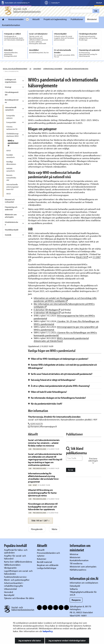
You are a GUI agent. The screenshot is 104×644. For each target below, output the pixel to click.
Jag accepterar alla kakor (30, 640)
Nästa (54, 529)
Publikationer (77, 19)
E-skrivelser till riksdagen (47, 310)
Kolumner (42, 559)
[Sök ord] (74, 458)
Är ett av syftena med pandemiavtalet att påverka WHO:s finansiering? (59, 386)
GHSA (9, 151)
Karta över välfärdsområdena (18, 562)
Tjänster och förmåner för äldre (19, 598)
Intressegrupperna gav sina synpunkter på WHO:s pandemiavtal (66, 328)
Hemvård (9, 592)
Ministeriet (92, 19)
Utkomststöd (10, 589)
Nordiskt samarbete (11, 156)
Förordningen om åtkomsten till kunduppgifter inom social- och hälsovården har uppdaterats (43, 506)
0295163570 (37, 424)
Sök (96, 11)
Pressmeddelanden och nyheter (48, 554)
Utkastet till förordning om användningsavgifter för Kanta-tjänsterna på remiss (43, 493)
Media (99, 3)
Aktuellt (36, 19)
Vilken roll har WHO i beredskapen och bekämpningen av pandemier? (58, 359)
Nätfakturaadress (78, 570)
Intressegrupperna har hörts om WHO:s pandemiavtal (64, 317)
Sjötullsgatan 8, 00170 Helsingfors (80, 608)
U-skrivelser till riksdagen (47, 313)
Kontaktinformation (11, 25)
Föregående (37, 529)
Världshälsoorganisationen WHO (76, 69)
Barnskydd (9, 595)
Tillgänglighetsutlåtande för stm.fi (83, 593)
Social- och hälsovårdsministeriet (15, 69)
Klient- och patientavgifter (17, 580)
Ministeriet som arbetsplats (11, 216)
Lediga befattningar (47, 568)
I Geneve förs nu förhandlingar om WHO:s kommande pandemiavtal (65, 334)
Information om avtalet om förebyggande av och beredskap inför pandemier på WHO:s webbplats (65, 299)
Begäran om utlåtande (48, 565)
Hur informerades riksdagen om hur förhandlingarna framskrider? (57, 398)
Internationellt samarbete (53, 69)
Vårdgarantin (10, 568)
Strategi (8, 87)
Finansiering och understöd (11, 208)
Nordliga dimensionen (11, 163)
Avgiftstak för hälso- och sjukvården (16, 551)
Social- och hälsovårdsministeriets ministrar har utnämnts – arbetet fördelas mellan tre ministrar (44, 443)
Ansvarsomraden (16, 19)
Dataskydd (75, 586)
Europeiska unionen (11, 117)
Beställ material (44, 562)
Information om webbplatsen (84, 583)
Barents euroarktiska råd (11, 178)
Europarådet (11, 122)
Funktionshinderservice (15, 577)
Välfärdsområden (12, 565)
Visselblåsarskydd (12, 230)
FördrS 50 (82, 257)
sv (30, 69)
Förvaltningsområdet (12, 93)
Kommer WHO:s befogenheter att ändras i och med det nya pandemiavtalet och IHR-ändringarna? (62, 366)
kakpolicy (48, 631)
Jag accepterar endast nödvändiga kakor (67, 640)
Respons (76, 600)
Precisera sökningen (93, 461)
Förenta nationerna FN (12, 128)
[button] (40, 521)
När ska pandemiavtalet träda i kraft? (45, 404)
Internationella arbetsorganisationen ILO (12, 187)
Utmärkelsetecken (12, 223)
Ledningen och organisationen (11, 81)
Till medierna (76, 563)
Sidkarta (74, 589)
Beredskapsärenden (12, 101)
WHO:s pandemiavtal (13, 143)
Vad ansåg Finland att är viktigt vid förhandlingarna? (52, 380)
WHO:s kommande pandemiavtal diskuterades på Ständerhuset (61, 340)
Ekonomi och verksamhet (10, 201)
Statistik (8, 235)
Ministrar (74, 554)
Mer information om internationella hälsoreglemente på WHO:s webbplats (64, 305)
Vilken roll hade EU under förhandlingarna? (47, 392)
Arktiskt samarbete (11, 170)
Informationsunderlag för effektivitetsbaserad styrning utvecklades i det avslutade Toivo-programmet (44, 477)
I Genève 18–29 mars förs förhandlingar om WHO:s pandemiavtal (66, 323)
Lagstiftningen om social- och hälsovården (18, 572)
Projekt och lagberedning (55, 19)
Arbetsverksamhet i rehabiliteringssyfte (14, 584)
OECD (9, 194)
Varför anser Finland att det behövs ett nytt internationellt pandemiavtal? (60, 374)
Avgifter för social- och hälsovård (15, 557)
